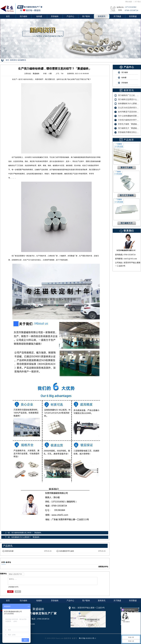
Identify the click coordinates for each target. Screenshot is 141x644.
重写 (18, 592)
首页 (8, 16)
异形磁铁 (55, 601)
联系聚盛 (133, 601)
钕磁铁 (39, 601)
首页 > (8, 60)
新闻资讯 (14, 60)
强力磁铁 (23, 601)
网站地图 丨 (130, 2)
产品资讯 (8, 546)
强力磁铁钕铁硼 (26, 79)
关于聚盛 (117, 601)
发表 (10, 592)
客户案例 (86, 601)
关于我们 (138, 2)
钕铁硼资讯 (22, 60)
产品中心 (70, 601)
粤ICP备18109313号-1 (87, 638)
